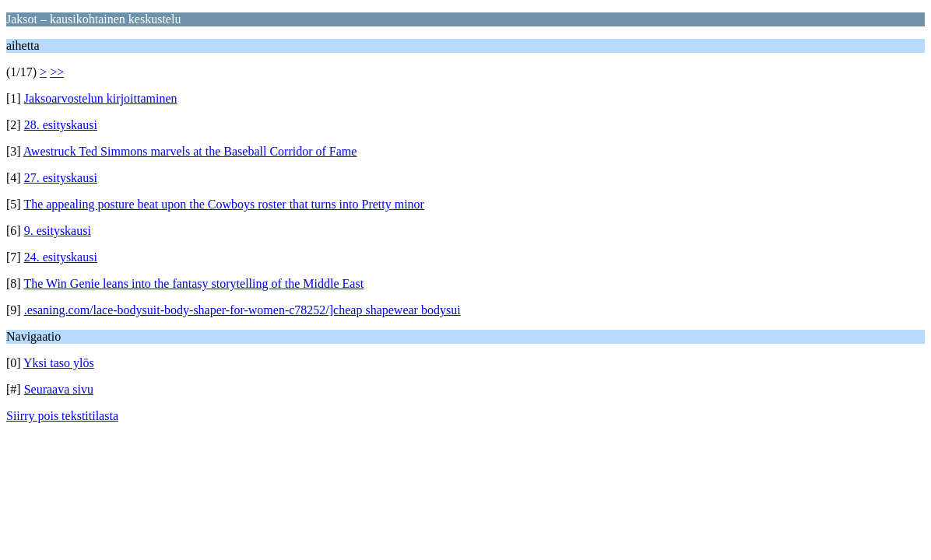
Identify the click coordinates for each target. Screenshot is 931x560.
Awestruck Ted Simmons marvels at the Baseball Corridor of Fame (190, 151)
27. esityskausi (61, 178)
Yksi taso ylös (59, 363)
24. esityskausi (61, 257)
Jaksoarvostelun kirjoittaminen (101, 98)
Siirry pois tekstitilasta (62, 416)
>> (57, 72)
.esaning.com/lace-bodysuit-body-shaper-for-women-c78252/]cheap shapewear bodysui (242, 310)
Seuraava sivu (59, 389)
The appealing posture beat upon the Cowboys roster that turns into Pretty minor (224, 204)
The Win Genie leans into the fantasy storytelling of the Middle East (193, 283)
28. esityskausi (61, 125)
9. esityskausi (58, 231)
